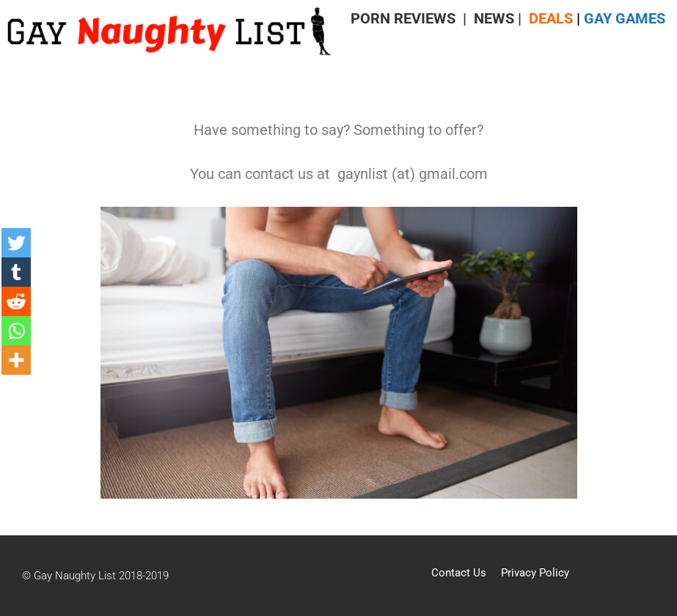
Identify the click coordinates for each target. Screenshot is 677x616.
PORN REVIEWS (403, 18)
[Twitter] (16, 243)
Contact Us (459, 573)
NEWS (494, 18)
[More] (16, 360)
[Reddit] (16, 301)
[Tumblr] (16, 272)
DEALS (551, 18)
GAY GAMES (625, 18)
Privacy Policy (535, 573)
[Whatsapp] (16, 331)
